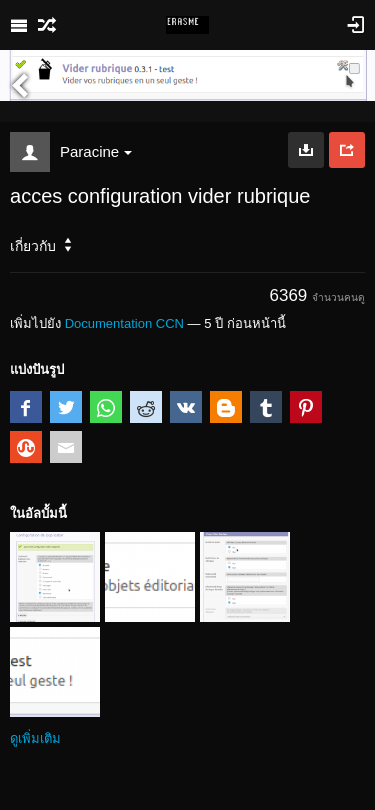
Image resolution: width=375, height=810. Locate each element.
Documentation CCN (124, 323)
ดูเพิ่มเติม (35, 738)
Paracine (96, 151)
